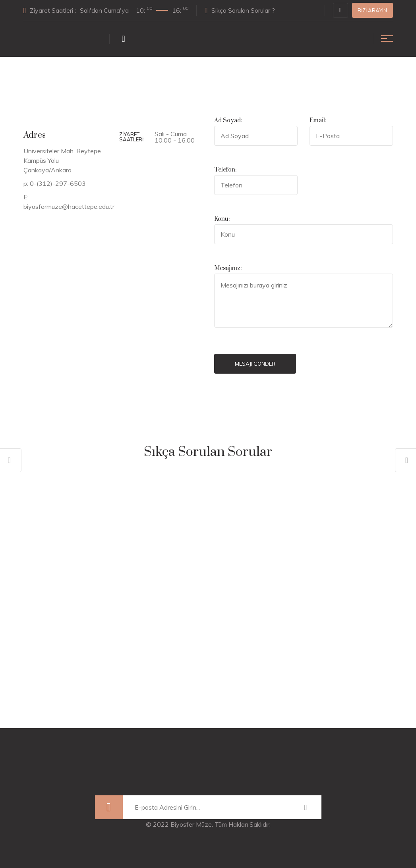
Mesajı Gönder (255, 364)
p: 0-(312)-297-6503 (55, 183)
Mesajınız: (228, 268)
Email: (318, 121)
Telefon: (225, 170)
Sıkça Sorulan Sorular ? (240, 10)
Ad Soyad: (228, 121)
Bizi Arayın (372, 10)
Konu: (222, 219)
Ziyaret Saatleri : (106, 10)
